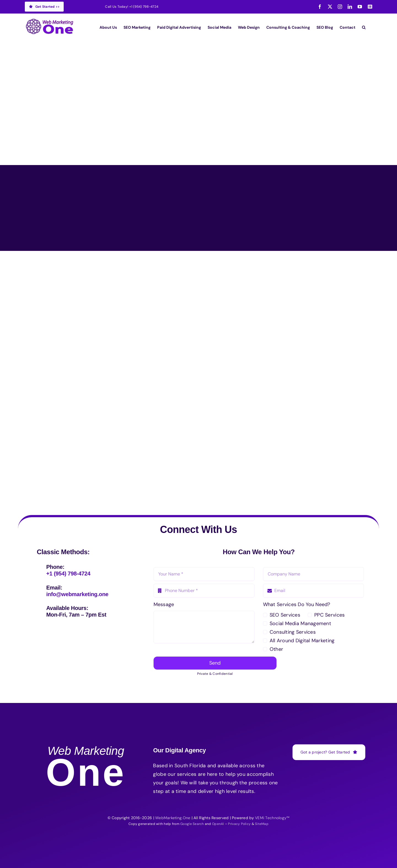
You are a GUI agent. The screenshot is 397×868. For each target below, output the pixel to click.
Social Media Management (300, 623)
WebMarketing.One (173, 818)
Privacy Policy (239, 824)
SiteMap (262, 824)
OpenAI (218, 824)
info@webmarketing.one (77, 594)
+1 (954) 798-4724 (144, 7)
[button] (364, 27)
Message (164, 604)
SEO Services (285, 615)
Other (276, 649)
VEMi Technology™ (272, 818)
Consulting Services (293, 632)
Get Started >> (44, 7)
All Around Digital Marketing (302, 641)
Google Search (192, 824)
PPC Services (329, 615)
